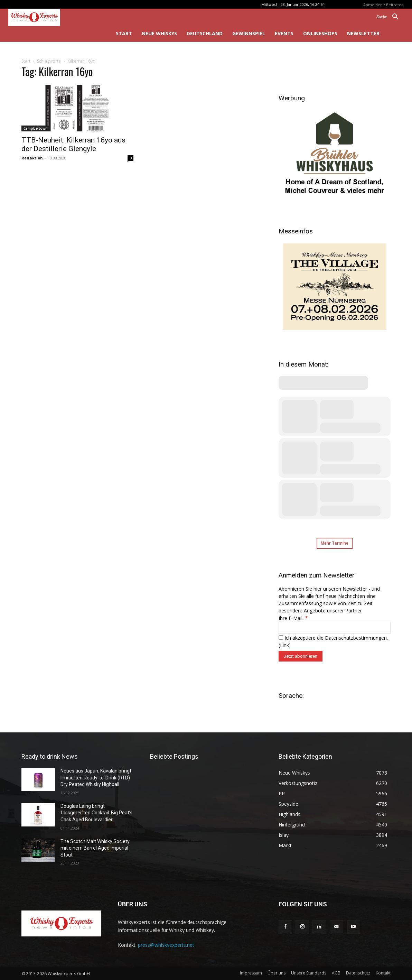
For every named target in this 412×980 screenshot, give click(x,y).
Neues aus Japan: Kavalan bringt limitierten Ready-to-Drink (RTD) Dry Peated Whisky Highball (96, 778)
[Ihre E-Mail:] (335, 628)
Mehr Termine (335, 543)
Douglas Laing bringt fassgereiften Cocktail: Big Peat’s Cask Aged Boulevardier (96, 813)
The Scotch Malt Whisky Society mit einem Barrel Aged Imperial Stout (95, 848)
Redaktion (32, 158)
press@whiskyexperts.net (166, 945)
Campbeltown (36, 128)
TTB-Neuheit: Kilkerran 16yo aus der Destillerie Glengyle (73, 144)
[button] (390, 17)
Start (26, 61)
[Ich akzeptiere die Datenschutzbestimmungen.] (281, 637)
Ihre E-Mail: (293, 618)
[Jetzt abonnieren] (301, 656)
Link (284, 645)
